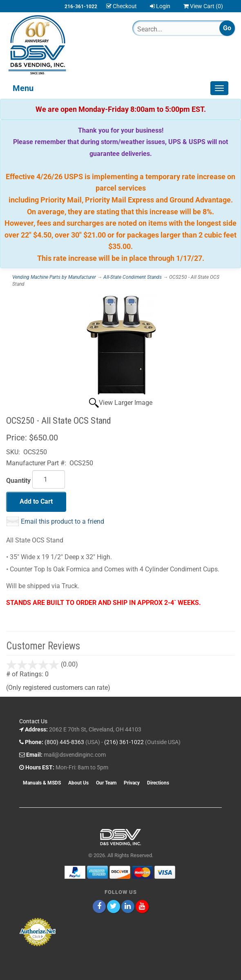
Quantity (18, 481)
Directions (158, 783)
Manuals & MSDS (42, 783)
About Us (78, 783)
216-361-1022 (81, 7)
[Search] (168, 29)
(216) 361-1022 (124, 742)
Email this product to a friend (62, 521)
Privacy (132, 783)
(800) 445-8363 (64, 742)
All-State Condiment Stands (133, 277)
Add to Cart (36, 501)
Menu (23, 88)
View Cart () (203, 6)
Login (160, 6)
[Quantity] (49, 479)
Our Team (106, 783)
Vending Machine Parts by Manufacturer (54, 277)
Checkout (122, 6)
